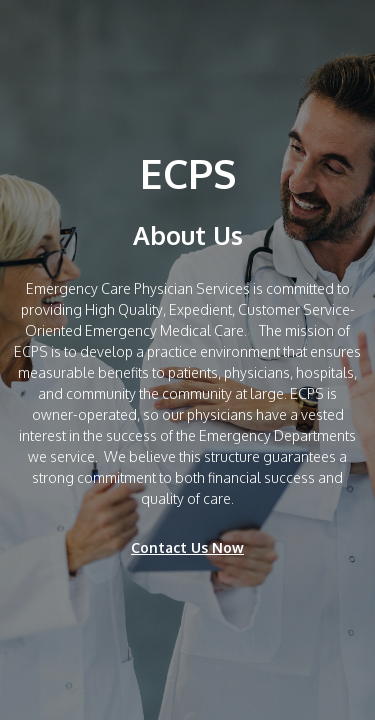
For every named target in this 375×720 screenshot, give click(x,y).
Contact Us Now (187, 547)
